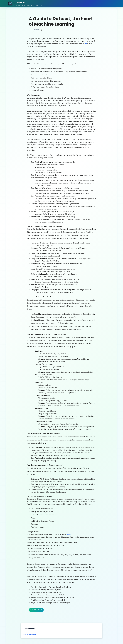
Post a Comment (30, 635)
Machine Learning (36, 610)
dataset (69, 534)
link (85, 44)
